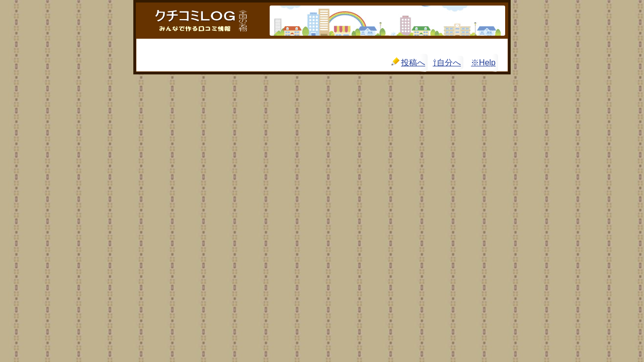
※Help (483, 63)
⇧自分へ (447, 63)
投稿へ (408, 62)
